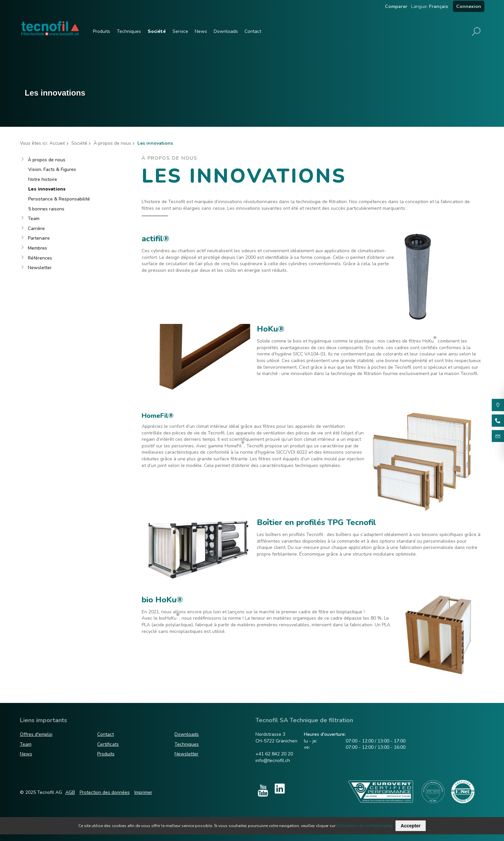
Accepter (411, 826)
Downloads (226, 31)
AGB (70, 792)
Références (40, 258)
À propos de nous (112, 143)
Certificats (108, 744)
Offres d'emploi (36, 734)
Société (157, 31)
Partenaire (39, 238)
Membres (37, 248)
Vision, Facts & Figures (52, 169)
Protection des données (105, 792)
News (201, 31)
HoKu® (271, 329)
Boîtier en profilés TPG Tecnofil (316, 522)
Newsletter (40, 268)
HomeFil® (158, 416)
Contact (253, 31)
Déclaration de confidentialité (364, 826)
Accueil (57, 143)
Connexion (469, 6)
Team (34, 219)
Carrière (36, 229)
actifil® (155, 239)
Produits (102, 31)
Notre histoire (43, 179)
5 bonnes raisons (46, 209)
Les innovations (47, 189)
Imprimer (143, 792)
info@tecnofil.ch (273, 761)
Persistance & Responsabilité (59, 199)
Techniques (129, 31)
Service (180, 31)
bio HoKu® (162, 600)
